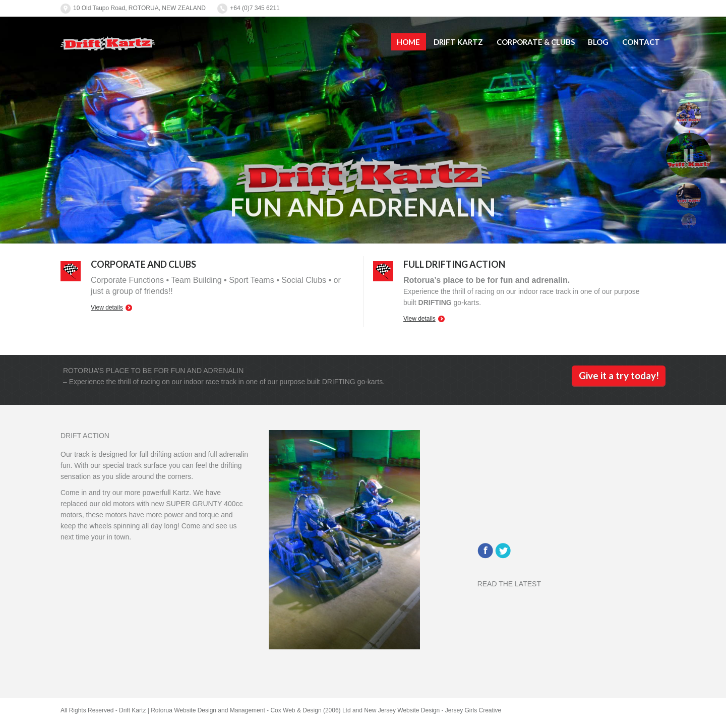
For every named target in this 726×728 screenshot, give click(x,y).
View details (107, 308)
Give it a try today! (619, 375)
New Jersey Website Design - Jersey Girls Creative (433, 710)
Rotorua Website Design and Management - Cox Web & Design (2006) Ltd (251, 710)
